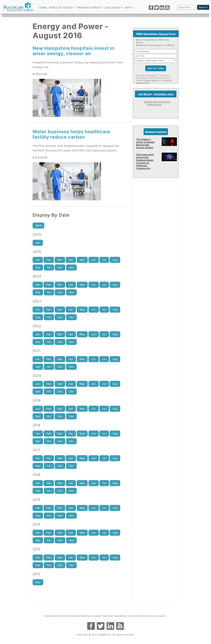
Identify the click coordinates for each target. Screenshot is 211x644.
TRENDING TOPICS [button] (90, 8)
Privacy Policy (151, 80)
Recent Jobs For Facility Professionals (157, 103)
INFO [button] (129, 8)
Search (203, 7)
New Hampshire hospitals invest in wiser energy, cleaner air (73, 51)
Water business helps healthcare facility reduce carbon (71, 134)
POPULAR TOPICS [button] (62, 8)
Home (43, 8)
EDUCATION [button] (114, 8)
